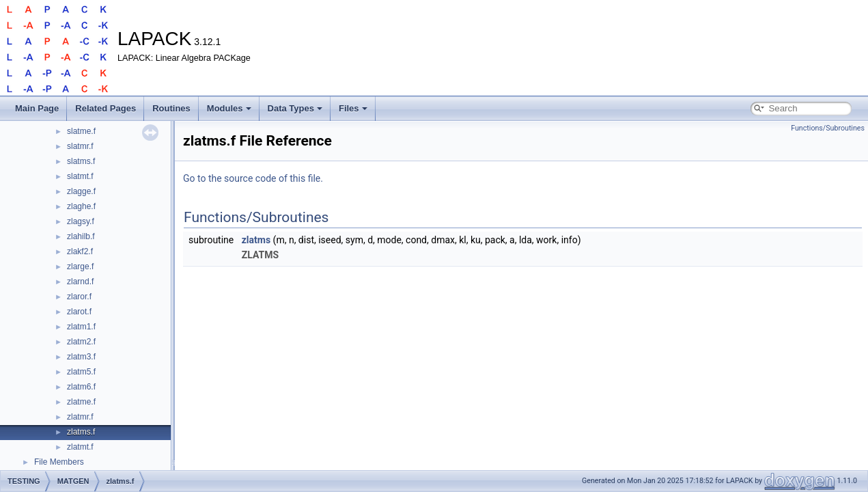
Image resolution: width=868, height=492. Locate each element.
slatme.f (81, 131)
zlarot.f (79, 312)
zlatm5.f (81, 372)
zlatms (256, 240)
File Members (59, 462)
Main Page (37, 108)
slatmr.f (80, 146)
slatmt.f (80, 176)
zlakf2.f (80, 251)
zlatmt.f (80, 447)
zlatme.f (81, 402)
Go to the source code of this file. (253, 178)
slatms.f (81, 161)
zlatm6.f (81, 387)
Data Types (295, 108)
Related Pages (106, 108)
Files (353, 108)
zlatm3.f (81, 357)
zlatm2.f (81, 342)
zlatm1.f (81, 327)
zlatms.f (81, 432)
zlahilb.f (81, 236)
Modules (229, 108)
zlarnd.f (80, 282)
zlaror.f (79, 297)
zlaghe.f (81, 206)
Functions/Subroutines (828, 128)
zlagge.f (81, 191)
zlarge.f (80, 266)
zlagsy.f (81, 221)
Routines (171, 108)
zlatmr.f (80, 417)
